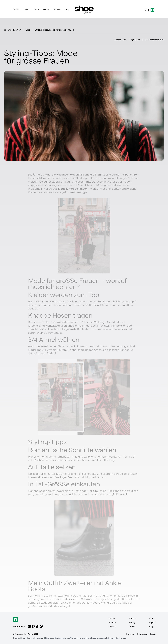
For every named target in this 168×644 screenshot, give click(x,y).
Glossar (112, 627)
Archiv (112, 619)
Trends (16, 9)
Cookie (152, 634)
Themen (113, 623)
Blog (67, 9)
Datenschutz (142, 634)
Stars (36, 9)
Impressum (131, 634)
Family (46, 9)
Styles (27, 9)
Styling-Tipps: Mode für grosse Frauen (54, 30)
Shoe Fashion (14, 30)
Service (57, 9)
